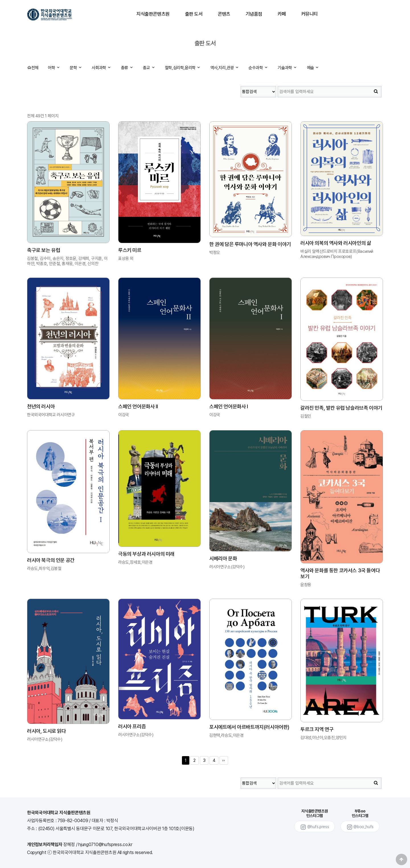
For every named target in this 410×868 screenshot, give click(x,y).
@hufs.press (314, 827)
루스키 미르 (130, 250)
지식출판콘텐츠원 (153, 14)
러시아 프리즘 (132, 726)
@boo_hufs (360, 827)
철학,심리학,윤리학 (183, 68)
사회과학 (102, 68)
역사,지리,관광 (225, 68)
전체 (33, 68)
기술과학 (287, 68)
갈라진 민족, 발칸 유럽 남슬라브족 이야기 (341, 408)
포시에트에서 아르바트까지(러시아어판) (249, 727)
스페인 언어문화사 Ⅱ (138, 406)
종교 (149, 68)
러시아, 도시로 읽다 (47, 731)
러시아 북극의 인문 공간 (51, 560)
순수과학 (258, 68)
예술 (313, 68)
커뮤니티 (309, 14)
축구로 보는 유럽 (44, 250)
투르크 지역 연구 (317, 729)
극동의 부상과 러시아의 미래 (146, 554)
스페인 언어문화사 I (229, 406)
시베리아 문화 (223, 558)
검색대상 (241, 83)
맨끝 (224, 760)
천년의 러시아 (41, 406)
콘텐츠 (224, 14)
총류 (127, 68)
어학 (54, 68)
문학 (76, 68)
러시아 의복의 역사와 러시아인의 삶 (336, 243)
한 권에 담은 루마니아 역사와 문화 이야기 (250, 244)
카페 (282, 14)
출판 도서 (194, 14)
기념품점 (254, 14)
